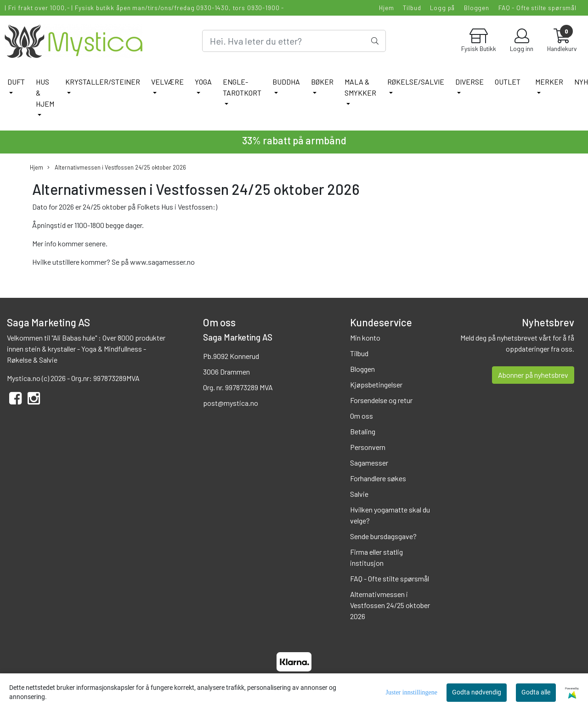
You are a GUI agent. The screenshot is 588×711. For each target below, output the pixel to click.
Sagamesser (369, 463)
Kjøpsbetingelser (376, 384)
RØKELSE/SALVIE (416, 82)
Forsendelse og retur (381, 400)
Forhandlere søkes (378, 478)
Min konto (365, 338)
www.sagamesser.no (162, 262)
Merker (549, 82)
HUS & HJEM (45, 93)
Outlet (508, 82)
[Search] (294, 41)
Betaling (363, 431)
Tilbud (412, 8)
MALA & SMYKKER (360, 87)
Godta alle (536, 692)
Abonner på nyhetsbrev (533, 375)
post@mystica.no (231, 403)
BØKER (322, 82)
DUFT (16, 82)
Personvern (368, 447)
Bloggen (477, 8)
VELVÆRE (167, 82)
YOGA (203, 82)
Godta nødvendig (477, 692)
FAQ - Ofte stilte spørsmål (537, 8)
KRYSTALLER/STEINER (103, 82)
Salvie (359, 494)
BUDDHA (286, 82)
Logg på (442, 8)
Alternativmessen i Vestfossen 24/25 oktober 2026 (117, 168)
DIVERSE (469, 82)
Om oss (362, 416)
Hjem (386, 8)
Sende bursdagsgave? (383, 536)
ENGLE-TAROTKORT (242, 87)
